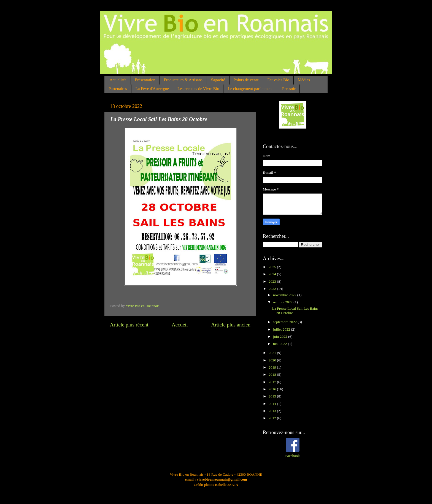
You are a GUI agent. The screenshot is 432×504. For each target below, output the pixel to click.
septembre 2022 (285, 322)
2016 (273, 389)
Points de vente (246, 80)
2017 (273, 382)
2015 (273, 396)
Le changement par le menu (251, 89)
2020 (273, 360)
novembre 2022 (285, 295)
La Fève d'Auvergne (152, 89)
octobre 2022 (283, 302)
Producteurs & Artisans (183, 80)
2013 (273, 411)
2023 (273, 281)
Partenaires (118, 89)
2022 (273, 289)
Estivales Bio (278, 80)
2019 (273, 367)
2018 (273, 374)
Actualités (118, 80)
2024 (273, 274)
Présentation (145, 80)
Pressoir (289, 89)
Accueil (180, 325)
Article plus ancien (231, 325)
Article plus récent (129, 325)
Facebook (292, 456)
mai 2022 (280, 344)
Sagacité (218, 80)
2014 (273, 404)
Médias (304, 80)
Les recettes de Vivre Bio (198, 89)
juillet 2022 (282, 329)
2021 (273, 353)
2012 (273, 418)
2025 (273, 267)
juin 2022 (281, 337)
